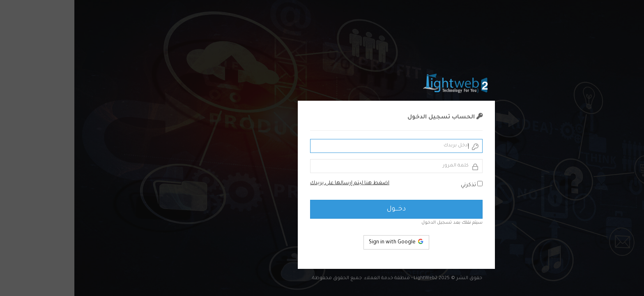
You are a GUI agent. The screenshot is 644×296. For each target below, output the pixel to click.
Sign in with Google (322, 242)
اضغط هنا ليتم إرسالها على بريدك (275, 183)
